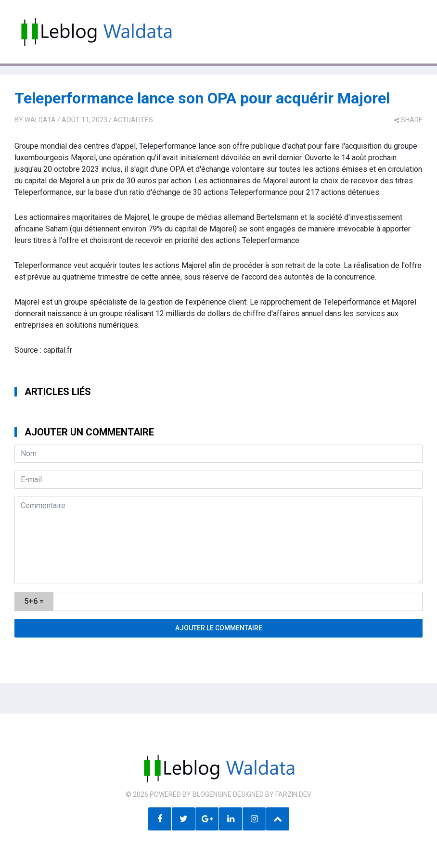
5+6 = (34, 601)
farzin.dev (293, 794)
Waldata (40, 120)
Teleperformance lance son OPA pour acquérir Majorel (202, 98)
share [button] (408, 120)
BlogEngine (212, 794)
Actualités (133, 120)
